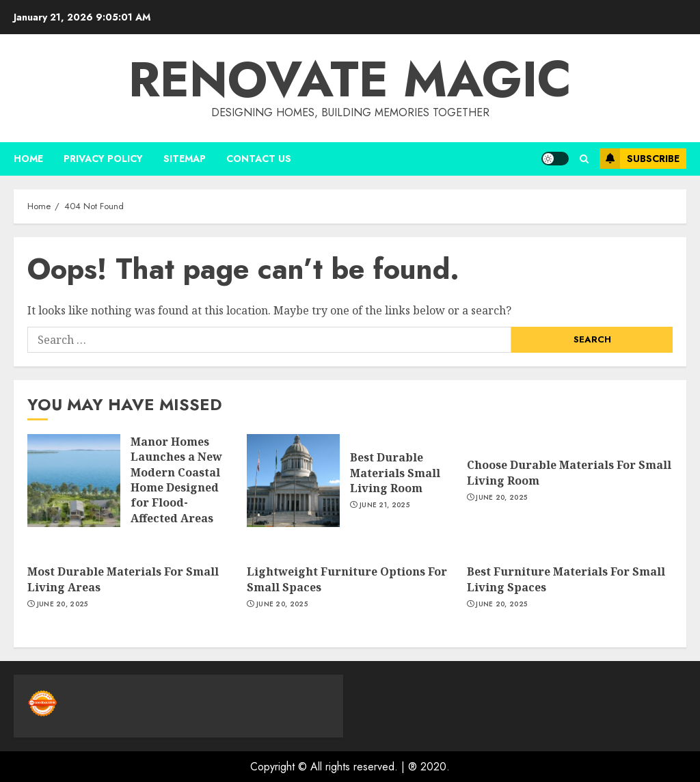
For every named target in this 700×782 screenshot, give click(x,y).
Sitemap (185, 159)
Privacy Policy (103, 159)
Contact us (259, 159)
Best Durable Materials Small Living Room (395, 473)
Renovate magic (350, 79)
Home (28, 159)
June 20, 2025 (501, 498)
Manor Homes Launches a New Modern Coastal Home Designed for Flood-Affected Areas (176, 480)
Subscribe (640, 159)
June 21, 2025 (385, 505)
